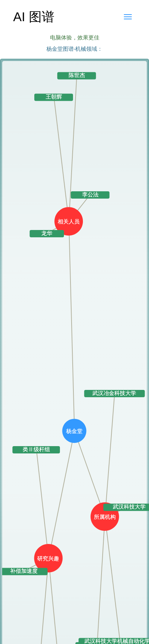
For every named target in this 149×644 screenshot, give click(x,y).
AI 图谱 (34, 17)
